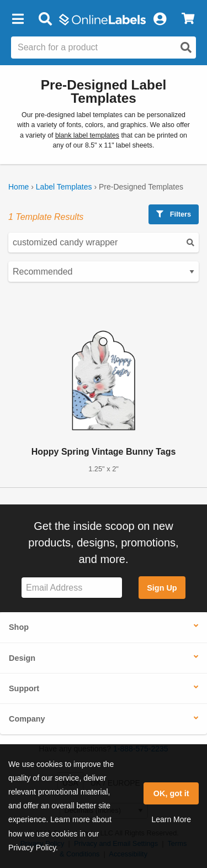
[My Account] (160, 19)
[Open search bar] (45, 19)
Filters (174, 214)
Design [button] (22, 658)
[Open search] (186, 48)
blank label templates (87, 135)
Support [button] (24, 688)
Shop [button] (19, 627)
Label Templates (64, 187)
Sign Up (162, 588)
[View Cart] (188, 19)
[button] (18, 19)
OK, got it (171, 793)
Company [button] (27, 719)
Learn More (171, 819)
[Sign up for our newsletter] (72, 588)
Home (18, 187)
